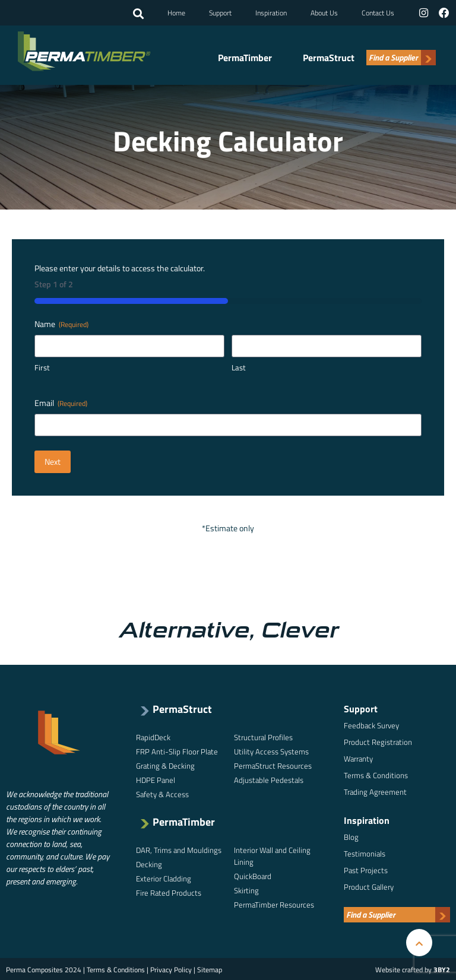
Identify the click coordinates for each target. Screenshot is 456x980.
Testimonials (365, 852)
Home (177, 12)
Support (221, 12)
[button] (139, 14)
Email (61, 402)
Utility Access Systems (271, 750)
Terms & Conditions (376, 774)
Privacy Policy (171, 968)
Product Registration (378, 741)
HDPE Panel (156, 779)
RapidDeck (153, 736)
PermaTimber (245, 56)
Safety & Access (162, 793)
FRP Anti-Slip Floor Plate (177, 750)
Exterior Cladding (164, 877)
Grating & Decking (165, 765)
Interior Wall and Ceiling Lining (272, 855)
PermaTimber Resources (274, 903)
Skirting (246, 889)
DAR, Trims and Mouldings (179, 849)
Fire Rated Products (169, 892)
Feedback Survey (371, 724)
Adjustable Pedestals (269, 779)
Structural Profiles (263, 736)
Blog (351, 836)
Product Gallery (369, 886)
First (42, 367)
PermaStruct (329, 56)
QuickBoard (253, 875)
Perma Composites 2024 (44, 968)
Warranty (358, 757)
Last (239, 367)
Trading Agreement (375, 791)
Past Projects (366, 869)
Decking (149, 863)
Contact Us (379, 12)
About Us (325, 12)
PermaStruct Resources (273, 765)
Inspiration (272, 12)
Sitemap (210, 968)
